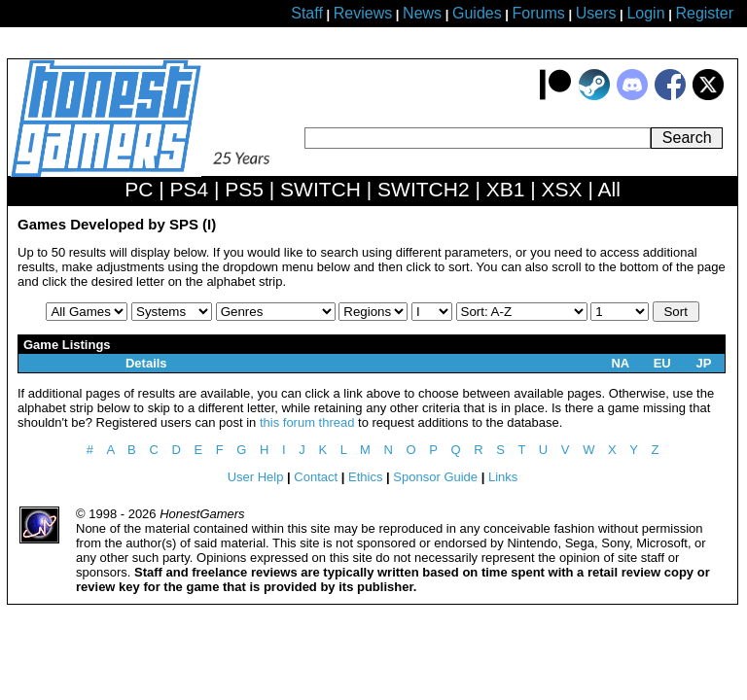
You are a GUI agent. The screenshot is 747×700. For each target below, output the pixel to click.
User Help (256, 477)
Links (503, 477)
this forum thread (307, 422)
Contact (316, 477)
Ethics (365, 477)
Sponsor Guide (435, 477)
